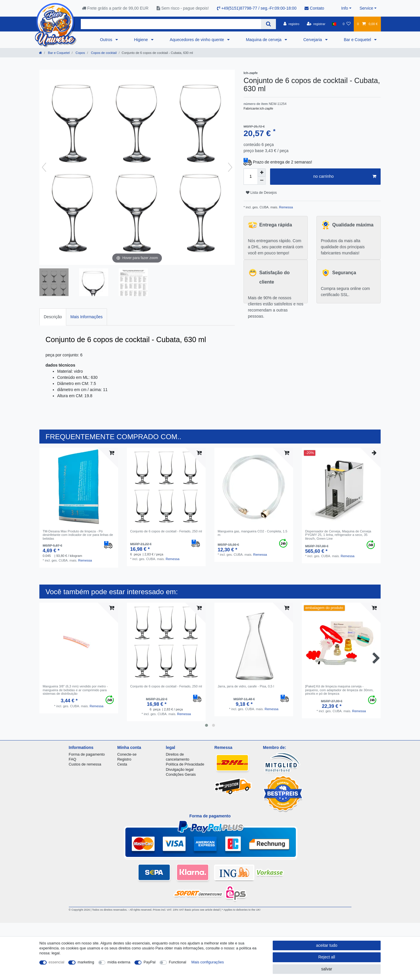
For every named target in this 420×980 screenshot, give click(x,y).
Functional (178, 962)
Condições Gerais (181, 774)
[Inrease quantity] (262, 173)
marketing (86, 962)
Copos (80, 53)
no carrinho (345, 177)
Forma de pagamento (87, 754)
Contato (314, 8)
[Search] (268, 24)
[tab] (53, 317)
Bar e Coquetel (358, 40)
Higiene (142, 40)
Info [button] (345, 8)
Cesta (122, 764)
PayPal (149, 962)
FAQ (73, 759)
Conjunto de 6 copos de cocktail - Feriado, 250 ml (166, 531)
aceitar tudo (327, 945)
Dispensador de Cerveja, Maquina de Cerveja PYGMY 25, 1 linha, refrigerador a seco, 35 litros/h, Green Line (338, 535)
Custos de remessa (85, 764)
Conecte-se (127, 754)
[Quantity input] (251, 177)
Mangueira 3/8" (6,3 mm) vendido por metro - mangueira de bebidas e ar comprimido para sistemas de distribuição (75, 690)
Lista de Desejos (261, 193)
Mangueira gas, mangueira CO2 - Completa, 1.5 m (252, 533)
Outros (107, 40)
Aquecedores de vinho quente (197, 40)
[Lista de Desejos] (347, 24)
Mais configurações (208, 962)
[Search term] (171, 24)
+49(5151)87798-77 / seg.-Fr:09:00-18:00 (257, 8)
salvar (327, 969)
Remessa (286, 207)
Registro (124, 759)
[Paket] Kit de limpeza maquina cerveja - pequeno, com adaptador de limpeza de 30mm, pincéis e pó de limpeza (339, 690)
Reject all (327, 957)
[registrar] (316, 24)
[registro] (291, 24)
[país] (334, 24)
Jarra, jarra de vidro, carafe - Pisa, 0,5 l (246, 686)
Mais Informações (86, 317)
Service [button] (366, 8)
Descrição (53, 317)
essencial (57, 962)
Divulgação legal (180, 769)
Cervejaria (313, 40)
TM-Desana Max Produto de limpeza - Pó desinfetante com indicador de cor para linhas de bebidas (78, 535)
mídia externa (119, 962)
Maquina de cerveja (264, 40)
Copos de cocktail (103, 53)
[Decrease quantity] (262, 181)
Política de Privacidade (185, 764)
